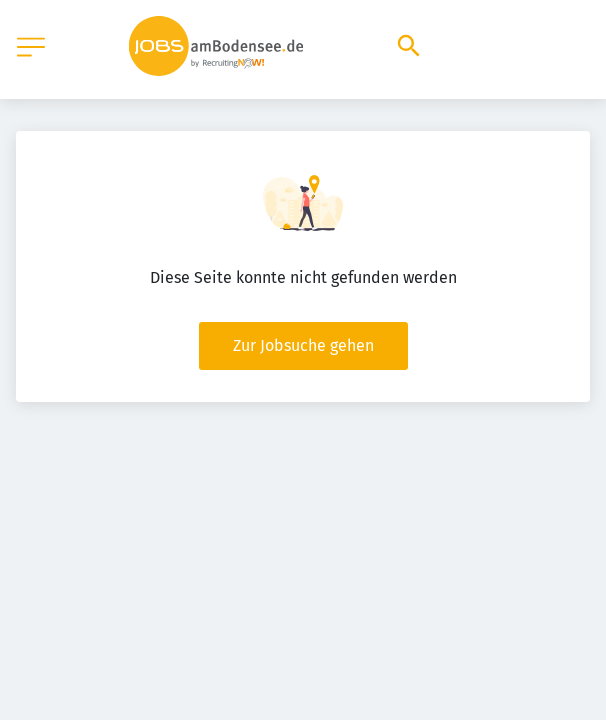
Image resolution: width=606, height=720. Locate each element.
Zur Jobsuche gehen (303, 345)
